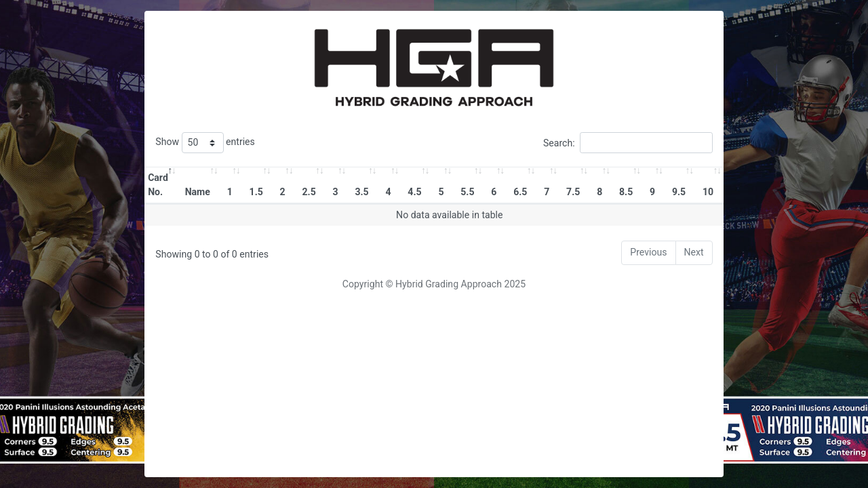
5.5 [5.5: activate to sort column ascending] (467, 192)
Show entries (205, 143)
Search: (628, 143)
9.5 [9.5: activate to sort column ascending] (679, 192)
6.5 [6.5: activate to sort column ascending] (520, 192)
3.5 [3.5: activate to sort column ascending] (361, 192)
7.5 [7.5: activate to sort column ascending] (573, 192)
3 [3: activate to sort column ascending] (336, 192)
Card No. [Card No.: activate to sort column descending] (158, 185)
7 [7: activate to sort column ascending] (547, 192)
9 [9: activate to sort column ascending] (652, 192)
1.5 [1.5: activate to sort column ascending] (256, 192)
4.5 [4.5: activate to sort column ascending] (414, 192)
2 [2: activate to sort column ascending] (283, 192)
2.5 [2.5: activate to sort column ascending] (309, 192)
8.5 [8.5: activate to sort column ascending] (626, 192)
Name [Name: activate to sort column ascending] (198, 192)
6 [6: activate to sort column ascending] (494, 192)
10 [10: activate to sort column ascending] (708, 192)
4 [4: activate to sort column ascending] (388, 192)
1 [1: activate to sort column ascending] (230, 192)
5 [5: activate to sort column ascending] (441, 192)
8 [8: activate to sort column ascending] (599, 192)
